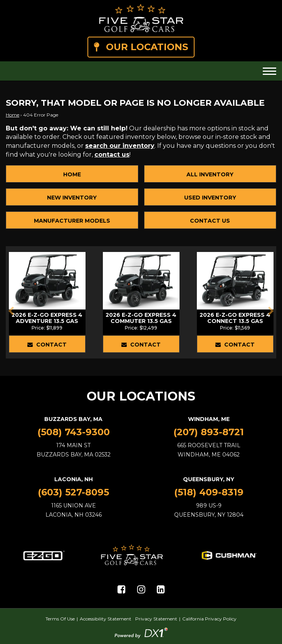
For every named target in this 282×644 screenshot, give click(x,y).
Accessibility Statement (106, 619)
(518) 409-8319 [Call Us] (209, 492)
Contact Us (210, 221)
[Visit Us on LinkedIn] (161, 589)
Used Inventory (210, 198)
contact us (112, 155)
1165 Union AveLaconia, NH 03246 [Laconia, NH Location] (74, 510)
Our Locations (141, 47)
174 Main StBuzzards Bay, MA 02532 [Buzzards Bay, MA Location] (74, 450)
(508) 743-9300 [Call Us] (74, 432)
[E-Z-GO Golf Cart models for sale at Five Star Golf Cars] (44, 555)
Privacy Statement (156, 619)
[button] (11, 311)
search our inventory (120, 146)
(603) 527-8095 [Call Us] (73, 492)
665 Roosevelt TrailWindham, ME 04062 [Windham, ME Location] (209, 450)
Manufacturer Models (72, 221)
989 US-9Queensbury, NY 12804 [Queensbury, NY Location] (209, 510)
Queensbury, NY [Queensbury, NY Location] (209, 479)
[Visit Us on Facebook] (122, 589)
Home (13, 115)
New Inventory (72, 198)
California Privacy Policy (209, 619)
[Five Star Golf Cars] (141, 18)
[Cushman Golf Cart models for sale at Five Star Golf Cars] (229, 555)
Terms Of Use (60, 619)
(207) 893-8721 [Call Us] (209, 432)
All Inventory (210, 174)
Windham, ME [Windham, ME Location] (209, 419)
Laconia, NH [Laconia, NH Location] (74, 479)
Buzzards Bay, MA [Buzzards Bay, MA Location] (73, 419)
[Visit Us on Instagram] (141, 589)
